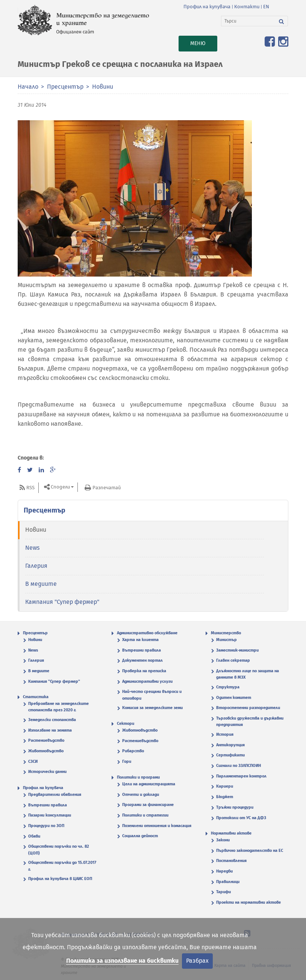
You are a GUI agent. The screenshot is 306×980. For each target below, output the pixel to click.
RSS (30, 488)
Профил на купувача (207, 7)
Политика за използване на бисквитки (122, 961)
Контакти (247, 7)
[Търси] (248, 21)
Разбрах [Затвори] (197, 961)
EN (266, 7)
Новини (103, 87)
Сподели (60, 487)
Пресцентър (65, 87)
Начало (28, 87)
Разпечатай (107, 488)
